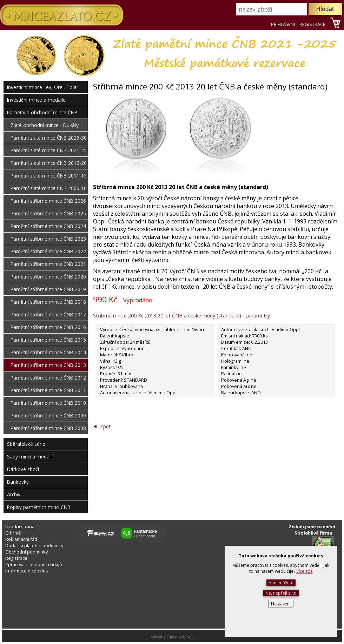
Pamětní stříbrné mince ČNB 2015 (48, 340)
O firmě (13, 533)
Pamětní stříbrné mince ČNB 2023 (48, 239)
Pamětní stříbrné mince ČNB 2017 (48, 314)
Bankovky (18, 482)
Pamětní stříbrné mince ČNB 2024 (48, 226)
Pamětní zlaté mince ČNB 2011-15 (49, 176)
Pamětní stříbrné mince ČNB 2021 (48, 264)
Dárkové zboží (23, 469)
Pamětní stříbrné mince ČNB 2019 (48, 289)
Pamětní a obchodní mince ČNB (42, 112)
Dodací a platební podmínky (34, 545)
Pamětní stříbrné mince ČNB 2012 (48, 378)
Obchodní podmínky (27, 552)
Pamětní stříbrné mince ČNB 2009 (48, 415)
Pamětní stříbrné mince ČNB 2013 (48, 365)
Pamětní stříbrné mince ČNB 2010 (48, 403)
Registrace (16, 558)
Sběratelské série (26, 444)
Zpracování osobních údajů (34, 564)
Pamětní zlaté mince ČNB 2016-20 (49, 163)
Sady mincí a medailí (30, 457)
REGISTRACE (312, 24)
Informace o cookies (27, 571)
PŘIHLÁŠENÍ (283, 24)
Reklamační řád (21, 539)
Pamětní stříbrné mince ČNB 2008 (48, 428)
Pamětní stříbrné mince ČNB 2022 (48, 251)
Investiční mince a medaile (36, 100)
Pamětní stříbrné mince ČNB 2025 (48, 213)
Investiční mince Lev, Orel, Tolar (43, 87)
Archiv (14, 494)
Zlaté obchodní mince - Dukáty (45, 125)
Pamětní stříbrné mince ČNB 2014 (48, 352)
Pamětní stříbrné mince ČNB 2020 (48, 277)
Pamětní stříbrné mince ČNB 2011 (48, 390)
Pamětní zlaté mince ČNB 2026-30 (49, 138)
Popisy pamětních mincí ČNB (39, 507)
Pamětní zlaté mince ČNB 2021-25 (49, 150)
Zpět (105, 426)
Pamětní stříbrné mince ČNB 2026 (48, 201)
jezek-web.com (182, 636)
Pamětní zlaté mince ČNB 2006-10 (49, 188)
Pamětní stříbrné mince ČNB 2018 (48, 302)
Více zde (305, 571)
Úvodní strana (20, 526)
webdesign (159, 636)
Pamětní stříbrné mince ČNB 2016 (48, 327)
